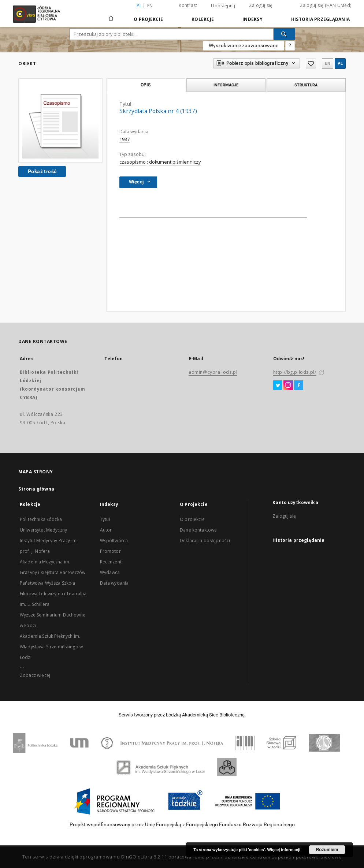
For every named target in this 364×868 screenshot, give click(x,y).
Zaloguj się (261, 5)
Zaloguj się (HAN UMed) (326, 5)
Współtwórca (114, 541)
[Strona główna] (111, 15)
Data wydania (114, 583)
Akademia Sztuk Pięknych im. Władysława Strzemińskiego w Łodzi (51, 647)
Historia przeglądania (320, 19)
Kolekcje (203, 19)
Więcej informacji (284, 850)
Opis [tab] (146, 85)
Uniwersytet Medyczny (43, 530)
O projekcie (192, 519)
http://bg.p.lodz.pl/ (295, 372)
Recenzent (111, 562)
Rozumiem (327, 850)
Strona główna (36, 489)
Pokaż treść (42, 171)
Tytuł (105, 519)
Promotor (110, 551)
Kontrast (188, 5)
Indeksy (252, 19)
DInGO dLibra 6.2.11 (144, 857)
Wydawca (110, 572)
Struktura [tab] (306, 85)
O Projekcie (148, 19)
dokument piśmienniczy (175, 162)
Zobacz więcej (35, 675)
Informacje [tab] (226, 85)
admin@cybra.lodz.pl (213, 372)
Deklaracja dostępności (205, 541)
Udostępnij (223, 6)
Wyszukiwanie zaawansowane (244, 45)
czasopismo (133, 162)
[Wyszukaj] (284, 34)
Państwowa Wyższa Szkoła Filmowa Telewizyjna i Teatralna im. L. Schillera (53, 594)
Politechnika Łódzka (41, 519)
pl (340, 64)
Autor (106, 530)
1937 (125, 139)
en (150, 6)
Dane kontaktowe (198, 530)
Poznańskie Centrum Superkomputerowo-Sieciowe (281, 857)
